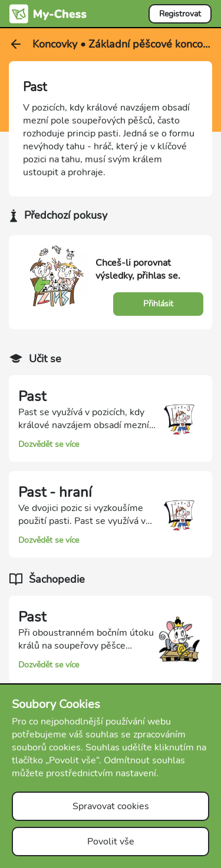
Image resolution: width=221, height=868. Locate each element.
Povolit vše (111, 842)
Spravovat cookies (111, 806)
